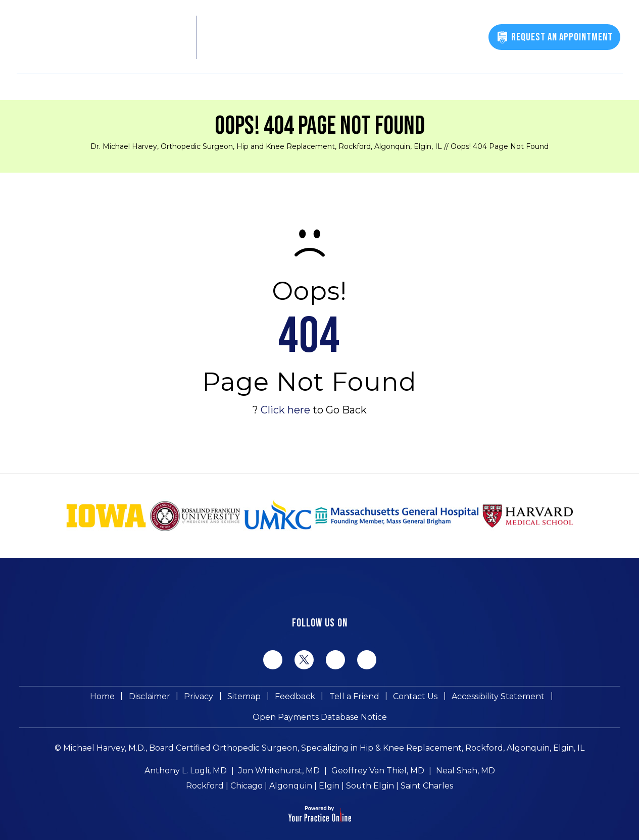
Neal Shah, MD (465, 755)
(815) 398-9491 (440, 39)
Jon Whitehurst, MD (279, 755)
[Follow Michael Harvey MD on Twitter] (304, 659)
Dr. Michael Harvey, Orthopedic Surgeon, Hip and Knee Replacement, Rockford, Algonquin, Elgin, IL (266, 146)
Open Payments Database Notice (545, 699)
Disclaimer (85, 699)
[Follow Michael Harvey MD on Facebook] (273, 660)
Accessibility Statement (419, 699)
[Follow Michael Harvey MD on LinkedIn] (335, 660)
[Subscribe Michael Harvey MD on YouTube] (367, 660)
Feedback (223, 699)
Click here (285, 410)
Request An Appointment (561, 37)
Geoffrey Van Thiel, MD (378, 755)
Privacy (132, 699)
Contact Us (339, 699)
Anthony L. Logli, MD (186, 755)
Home (40, 699)
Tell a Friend (280, 699)
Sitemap (175, 699)
